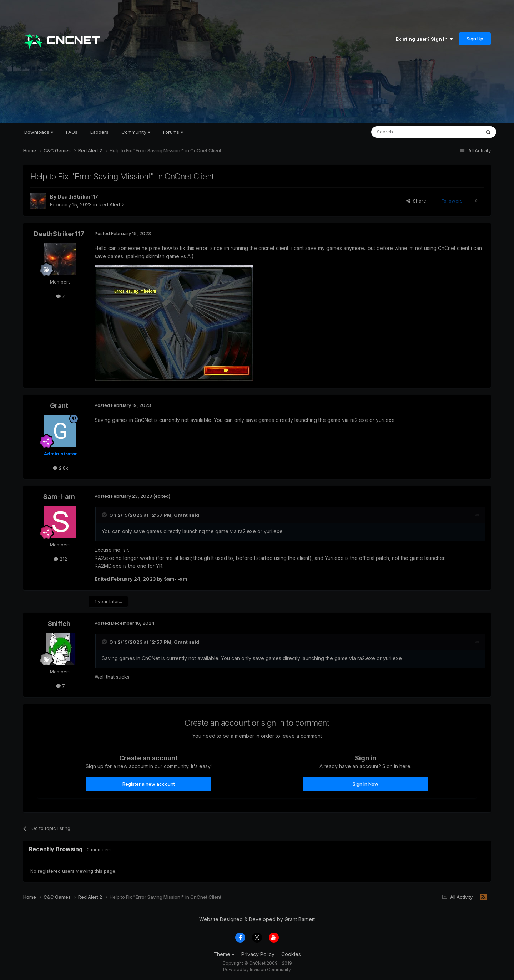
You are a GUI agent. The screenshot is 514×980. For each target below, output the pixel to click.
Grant (59, 406)
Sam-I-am (59, 497)
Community (136, 132)
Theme (224, 954)
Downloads (39, 132)
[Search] (408, 132)
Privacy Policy (258, 954)
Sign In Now (366, 784)
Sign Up (475, 39)
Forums (173, 132)
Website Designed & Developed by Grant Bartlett (257, 919)
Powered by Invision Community (257, 969)
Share (416, 201)
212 (60, 559)
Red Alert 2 (112, 205)
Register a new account (149, 784)
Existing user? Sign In (424, 39)
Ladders (99, 132)
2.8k (61, 468)
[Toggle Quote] (105, 515)
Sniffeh (59, 624)
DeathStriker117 (78, 197)
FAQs (72, 132)
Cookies (291, 954)
